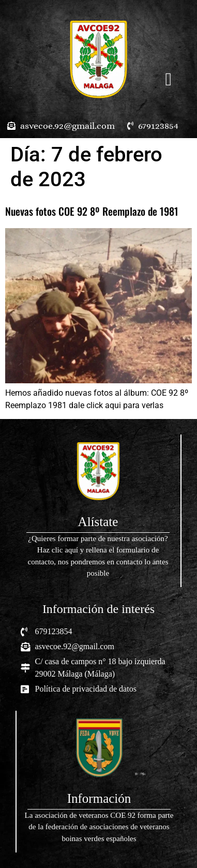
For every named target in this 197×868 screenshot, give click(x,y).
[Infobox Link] (98, 511)
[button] (169, 79)
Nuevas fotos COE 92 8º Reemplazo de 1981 (92, 211)
